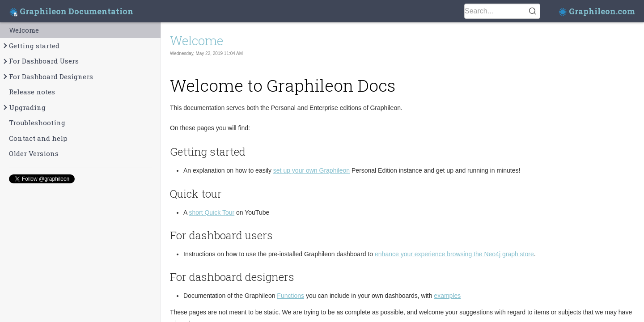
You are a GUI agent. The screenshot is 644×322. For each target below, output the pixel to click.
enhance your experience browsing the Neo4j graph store (454, 254)
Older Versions (34, 153)
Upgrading (24, 108)
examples (447, 296)
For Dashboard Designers (47, 77)
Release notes (32, 92)
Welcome (24, 30)
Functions (290, 296)
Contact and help (38, 138)
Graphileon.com (597, 11)
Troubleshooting (37, 123)
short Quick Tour (212, 212)
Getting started (31, 46)
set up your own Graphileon (311, 170)
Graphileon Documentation (71, 11)
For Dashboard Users (40, 61)
